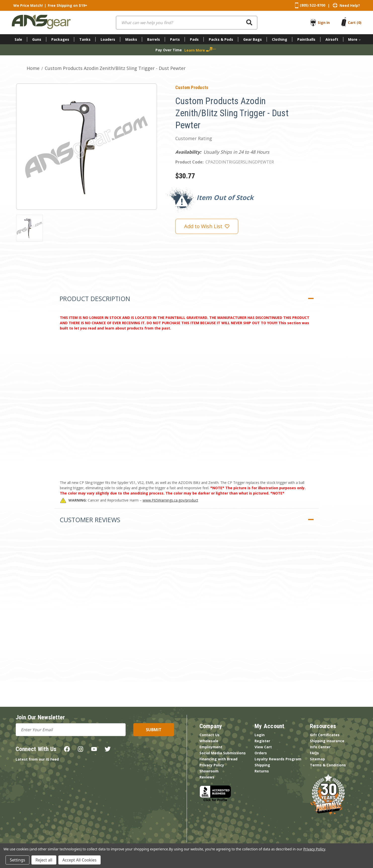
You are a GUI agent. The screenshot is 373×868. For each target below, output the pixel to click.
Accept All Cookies (79, 860)
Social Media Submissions (223, 753)
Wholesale (209, 741)
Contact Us (210, 735)
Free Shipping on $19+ (68, 5)
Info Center (320, 747)
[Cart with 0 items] (355, 23)
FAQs (314, 753)
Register (262, 741)
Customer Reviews (90, 520)
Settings (17, 860)
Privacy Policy (212, 765)
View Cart (263, 747)
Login (260, 735)
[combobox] (187, 23)
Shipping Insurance (327, 741)
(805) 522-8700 (313, 5)
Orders (261, 753)
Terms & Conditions (328, 765)
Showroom (209, 771)
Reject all (44, 860)
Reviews (207, 777)
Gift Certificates (325, 735)
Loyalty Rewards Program (278, 759)
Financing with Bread (218, 759)
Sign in (324, 23)
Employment (211, 747)
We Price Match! (28, 5)
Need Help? (350, 5)
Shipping (262, 765)
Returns (262, 771)
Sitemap (317, 759)
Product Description (95, 299)
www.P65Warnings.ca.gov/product (170, 500)
